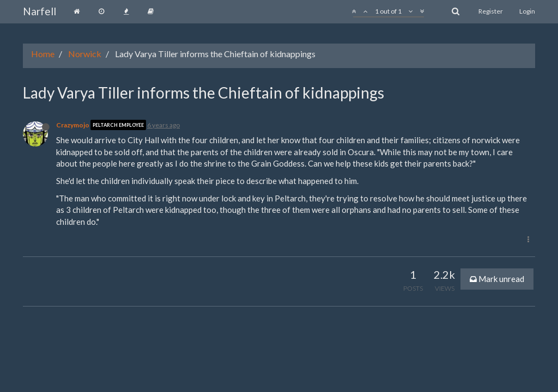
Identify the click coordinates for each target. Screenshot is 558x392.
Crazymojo (73, 125)
